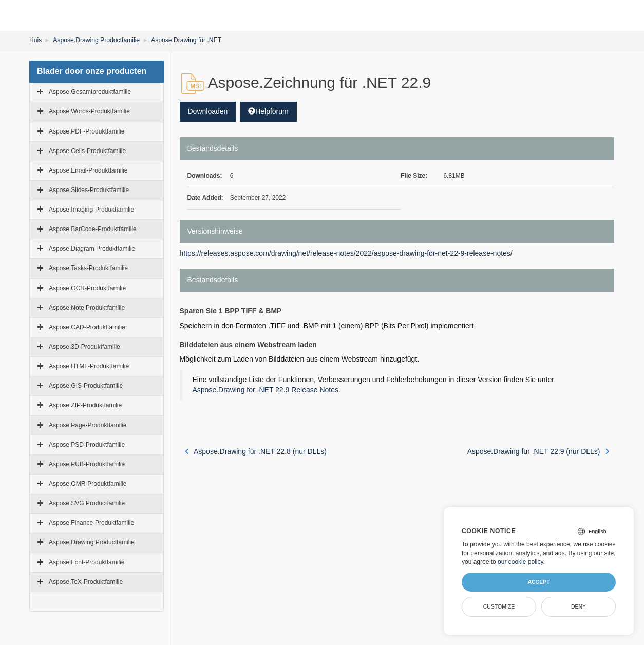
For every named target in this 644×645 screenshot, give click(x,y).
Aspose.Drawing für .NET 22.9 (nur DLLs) (538, 451)
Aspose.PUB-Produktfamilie (87, 464)
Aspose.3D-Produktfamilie (84, 347)
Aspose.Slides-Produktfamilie (89, 190)
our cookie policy (520, 562)
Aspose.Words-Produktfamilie (89, 111)
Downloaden (208, 111)
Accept (538, 582)
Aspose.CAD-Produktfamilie (87, 327)
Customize (499, 606)
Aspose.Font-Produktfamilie (87, 562)
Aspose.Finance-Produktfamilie (91, 523)
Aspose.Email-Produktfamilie (88, 170)
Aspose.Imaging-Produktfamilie (91, 210)
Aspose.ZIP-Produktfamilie (85, 405)
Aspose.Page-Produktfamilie (88, 425)
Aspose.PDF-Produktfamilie (87, 131)
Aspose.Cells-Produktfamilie (87, 150)
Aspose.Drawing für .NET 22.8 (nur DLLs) (256, 451)
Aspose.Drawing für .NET (185, 40)
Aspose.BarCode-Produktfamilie (93, 229)
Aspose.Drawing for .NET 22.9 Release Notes (266, 390)
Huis (35, 40)
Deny (579, 606)
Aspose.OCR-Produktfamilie (87, 288)
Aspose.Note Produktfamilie (87, 308)
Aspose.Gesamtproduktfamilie (90, 92)
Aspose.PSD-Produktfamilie (87, 445)
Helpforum (268, 111)
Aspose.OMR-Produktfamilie (88, 484)
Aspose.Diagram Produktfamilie (92, 249)
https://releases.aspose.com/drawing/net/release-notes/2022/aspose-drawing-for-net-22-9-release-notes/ (346, 253)
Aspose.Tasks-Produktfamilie (88, 268)
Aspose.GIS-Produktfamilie (86, 386)
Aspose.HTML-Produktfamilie (89, 366)
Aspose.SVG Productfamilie (87, 503)
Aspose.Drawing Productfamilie (96, 40)
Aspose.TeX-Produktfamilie (86, 582)
